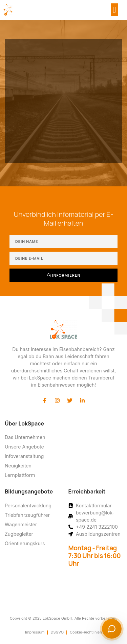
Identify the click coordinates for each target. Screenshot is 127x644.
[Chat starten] (112, 629)
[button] (114, 10)
